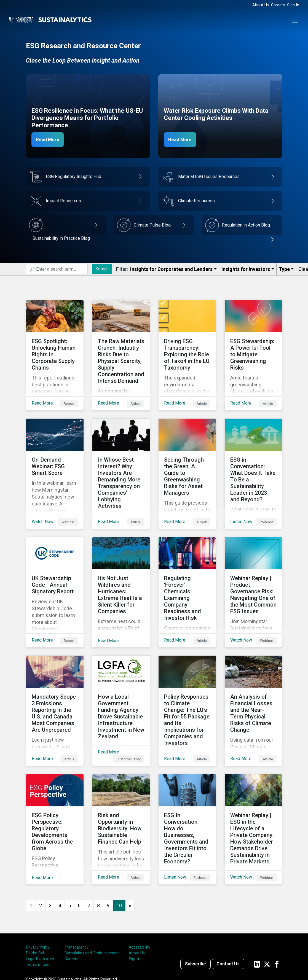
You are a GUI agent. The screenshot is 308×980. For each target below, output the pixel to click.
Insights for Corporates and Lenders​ (171, 269)
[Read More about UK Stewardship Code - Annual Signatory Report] (55, 570)
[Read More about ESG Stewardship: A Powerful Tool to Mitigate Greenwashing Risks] (253, 351)
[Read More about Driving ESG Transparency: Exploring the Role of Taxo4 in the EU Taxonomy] (187, 351)
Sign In (293, 5)
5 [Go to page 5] (69, 861)
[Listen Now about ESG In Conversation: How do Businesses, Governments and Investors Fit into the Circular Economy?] (187, 790)
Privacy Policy (38, 903)
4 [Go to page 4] (60, 861)
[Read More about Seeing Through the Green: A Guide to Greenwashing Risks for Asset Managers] (187, 461)
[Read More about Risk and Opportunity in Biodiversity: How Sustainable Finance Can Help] (121, 790)
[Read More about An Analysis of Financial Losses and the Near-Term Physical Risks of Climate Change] (253, 680)
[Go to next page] (130, 862)
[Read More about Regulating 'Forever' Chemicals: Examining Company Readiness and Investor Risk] (187, 570)
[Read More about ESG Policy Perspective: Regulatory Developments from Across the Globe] (55, 790)
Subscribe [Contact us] (195, 920)
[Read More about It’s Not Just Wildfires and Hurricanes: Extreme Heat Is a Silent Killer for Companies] (121, 570)
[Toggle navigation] (295, 20)
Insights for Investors (246, 269)
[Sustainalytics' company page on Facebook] (277, 920)
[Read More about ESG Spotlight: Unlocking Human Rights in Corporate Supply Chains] (55, 351)
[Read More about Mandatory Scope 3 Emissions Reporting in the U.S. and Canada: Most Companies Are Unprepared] (55, 680)
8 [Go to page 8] (98, 861)
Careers (278, 5)
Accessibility (140, 903)
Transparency (77, 903)
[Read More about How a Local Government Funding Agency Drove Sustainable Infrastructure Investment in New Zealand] (121, 680)
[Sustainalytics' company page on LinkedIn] (257, 920)
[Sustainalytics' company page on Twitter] (267, 920)
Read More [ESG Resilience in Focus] (50, 139)
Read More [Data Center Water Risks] (182, 139)
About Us (261, 5)
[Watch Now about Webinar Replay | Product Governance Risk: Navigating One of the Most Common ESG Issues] (253, 570)
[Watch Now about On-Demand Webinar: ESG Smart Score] (55, 461)
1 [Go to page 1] (31, 861)
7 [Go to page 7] (89, 861)
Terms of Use (38, 920)
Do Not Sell (35, 909)
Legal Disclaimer (40, 915)
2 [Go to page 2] (41, 861)
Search (102, 269)
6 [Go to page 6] (79, 861)
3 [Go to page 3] (50, 861)
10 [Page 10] (119, 861)
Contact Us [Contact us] (228, 920)
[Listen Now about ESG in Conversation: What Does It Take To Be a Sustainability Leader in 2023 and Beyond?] (253, 461)
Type (284, 269)
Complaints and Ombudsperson (92, 909)
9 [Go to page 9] (108, 861)
